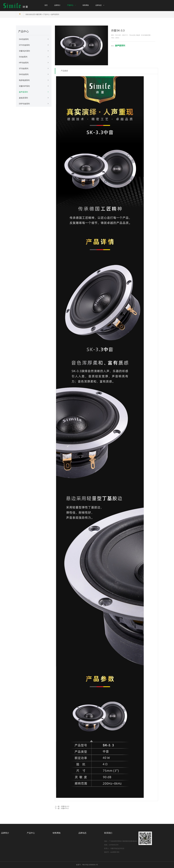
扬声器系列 (55, 14)
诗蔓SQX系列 (34, 51)
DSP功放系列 (34, 104)
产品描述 (64, 71)
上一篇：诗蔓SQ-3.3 (62, 806)
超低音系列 (34, 98)
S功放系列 (34, 57)
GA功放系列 (34, 39)
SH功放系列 (34, 74)
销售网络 (57, 833)
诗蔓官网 (38, 14)
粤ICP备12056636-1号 (90, 865)
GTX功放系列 (34, 45)
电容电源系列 (34, 80)
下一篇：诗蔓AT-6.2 (62, 808)
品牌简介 (5, 833)
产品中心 (46, 14)
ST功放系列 (34, 68)
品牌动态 (82, 833)
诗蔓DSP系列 (34, 86)
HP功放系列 (34, 63)
